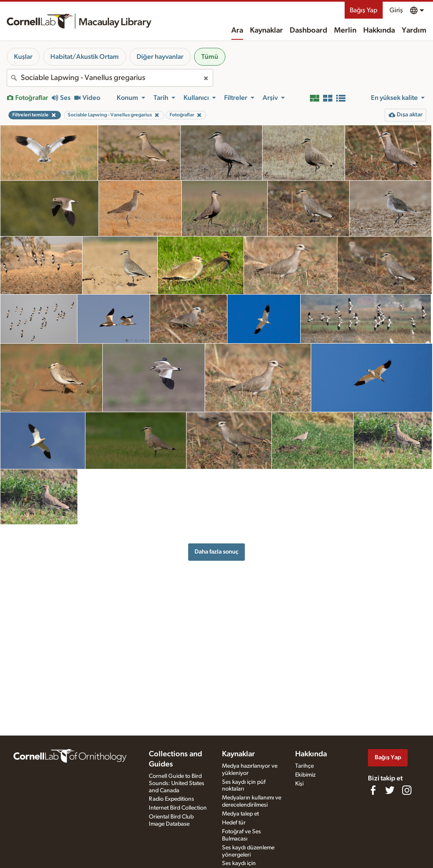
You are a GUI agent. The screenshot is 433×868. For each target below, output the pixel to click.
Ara (237, 30)
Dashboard (308, 30)
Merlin (345, 30)
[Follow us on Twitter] (390, 790)
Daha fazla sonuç (216, 552)
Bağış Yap (364, 10)
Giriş (396, 10)
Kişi (299, 784)
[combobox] (110, 78)
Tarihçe (304, 766)
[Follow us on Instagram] (407, 790)
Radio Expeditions (171, 799)
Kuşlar (23, 57)
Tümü (210, 57)
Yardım (414, 30)
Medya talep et (240, 814)
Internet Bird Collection (178, 808)
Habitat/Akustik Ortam (85, 57)
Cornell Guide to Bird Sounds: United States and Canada (177, 783)
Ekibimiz (305, 775)
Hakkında (379, 30)
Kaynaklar (266, 30)
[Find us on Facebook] (373, 790)
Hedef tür (234, 823)
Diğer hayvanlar (160, 57)
